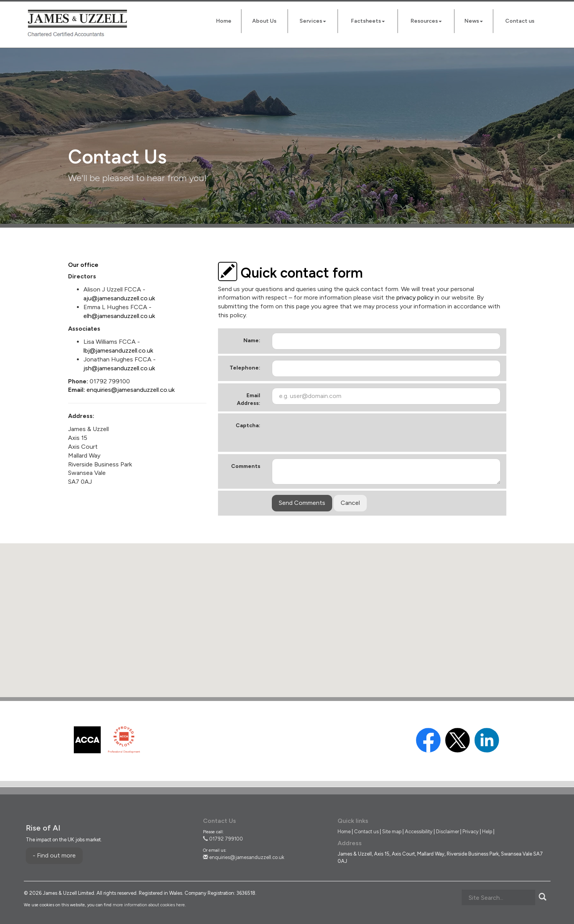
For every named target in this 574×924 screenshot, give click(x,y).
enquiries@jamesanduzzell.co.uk (131, 390)
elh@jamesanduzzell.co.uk (119, 316)
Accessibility (419, 832)
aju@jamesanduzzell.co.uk (119, 298)
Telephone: (245, 368)
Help (487, 832)
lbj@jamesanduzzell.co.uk (118, 350)
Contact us (520, 21)
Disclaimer (448, 832)
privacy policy (415, 297)
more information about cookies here (149, 905)
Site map (392, 832)
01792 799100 (223, 839)
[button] (287, 613)
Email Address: (249, 399)
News (474, 21)
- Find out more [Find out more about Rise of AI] (54, 855)
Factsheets (368, 21)
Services (313, 21)
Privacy (471, 832)
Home (224, 21)
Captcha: (248, 425)
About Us (264, 21)
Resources (426, 21)
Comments (246, 466)
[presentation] (330, 433)
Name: (252, 340)
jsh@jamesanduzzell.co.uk (119, 368)
